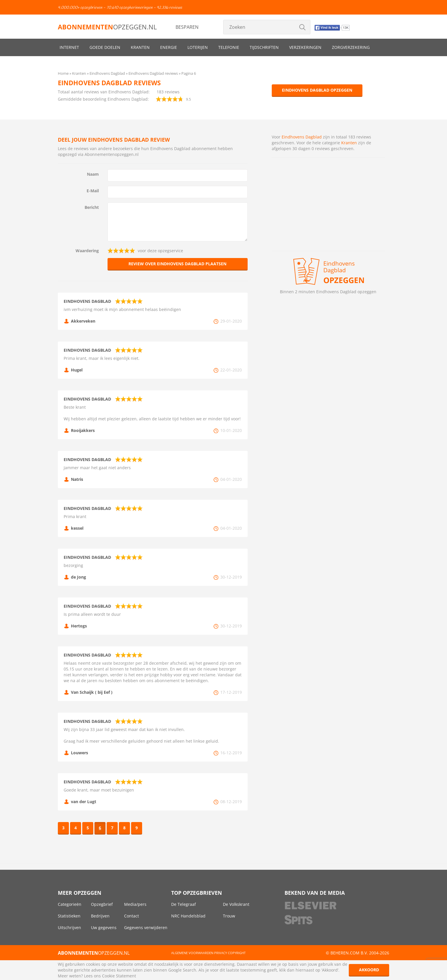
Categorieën (70, 904)
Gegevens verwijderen (146, 927)
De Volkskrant (236, 904)
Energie (169, 47)
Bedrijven (100, 916)
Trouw (229, 916)
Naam (93, 174)
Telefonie (229, 47)
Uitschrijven (69, 927)
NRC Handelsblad (188, 916)
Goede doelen (105, 47)
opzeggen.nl (107, 27)
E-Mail (93, 191)
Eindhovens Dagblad (302, 137)
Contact (132, 916)
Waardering (87, 251)
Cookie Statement (119, 976)
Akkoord (369, 970)
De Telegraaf (184, 904)
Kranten (140, 47)
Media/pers (135, 904)
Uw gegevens (104, 927)
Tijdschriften (264, 47)
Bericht (92, 207)
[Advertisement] (328, 204)
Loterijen (198, 47)
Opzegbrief (102, 904)
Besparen (187, 27)
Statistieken (69, 916)
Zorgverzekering (351, 47)
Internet (69, 47)
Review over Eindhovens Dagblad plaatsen (177, 264)
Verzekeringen (305, 47)
